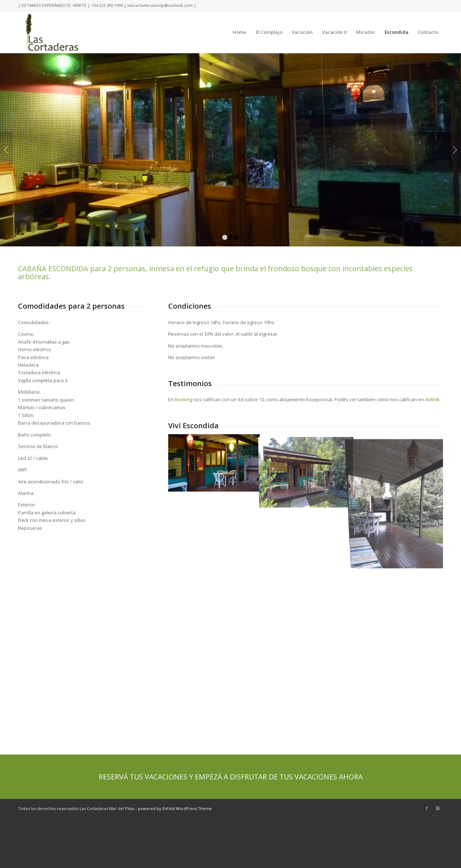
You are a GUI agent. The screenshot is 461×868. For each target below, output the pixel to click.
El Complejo (269, 32)
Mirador (366, 32)
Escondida (397, 32)
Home (240, 32)
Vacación (302, 32)
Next (455, 150)
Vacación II (334, 32)
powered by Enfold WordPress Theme (175, 808)
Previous (6, 150)
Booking (183, 399)
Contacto (428, 32)
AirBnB (432, 399)
